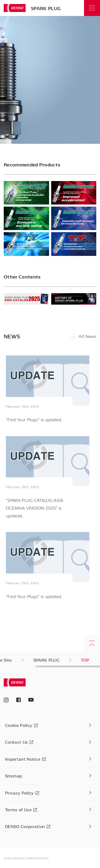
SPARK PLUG (46, 8)
